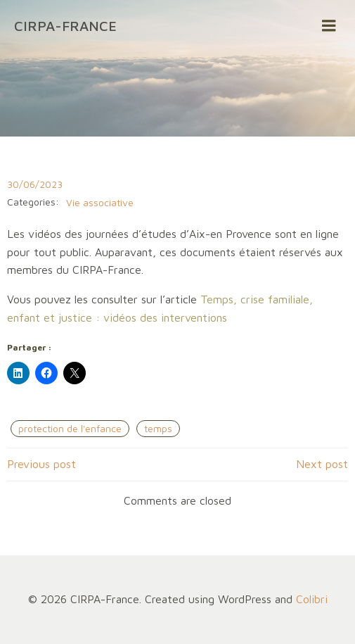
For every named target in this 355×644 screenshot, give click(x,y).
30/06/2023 (35, 184)
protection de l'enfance (70, 428)
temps (158, 428)
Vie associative (100, 202)
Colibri (312, 599)
